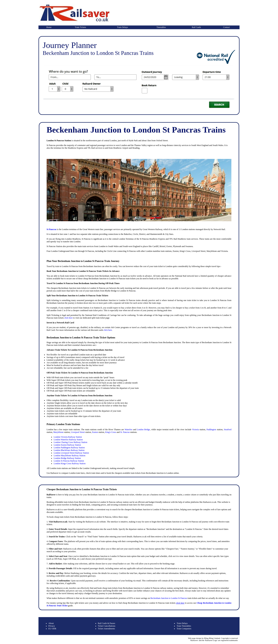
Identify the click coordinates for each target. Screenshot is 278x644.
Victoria (195, 430)
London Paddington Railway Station (69, 448)
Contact (226, 27)
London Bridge (143, 430)
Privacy (52, 626)
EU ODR (52, 629)
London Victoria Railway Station (68, 437)
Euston (95, 432)
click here (68, 318)
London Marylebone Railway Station (69, 456)
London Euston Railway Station (67, 445)
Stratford (228, 430)
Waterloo (129, 430)
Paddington (211, 430)
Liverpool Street (78, 432)
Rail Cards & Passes (107, 623)
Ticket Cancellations (107, 626)
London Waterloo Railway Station (68, 440)
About (51, 623)
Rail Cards (196, 27)
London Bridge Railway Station (67, 458)
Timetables (161, 27)
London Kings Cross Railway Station (70, 463)
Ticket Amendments (106, 629)
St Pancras (52, 229)
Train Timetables (184, 626)
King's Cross (111, 432)
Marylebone (59, 432)
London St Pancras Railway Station (69, 461)
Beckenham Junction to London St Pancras (169, 598)
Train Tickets (80, 27)
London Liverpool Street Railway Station (71, 453)
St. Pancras (125, 432)
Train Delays (123, 27)
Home (49, 27)
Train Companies (184, 629)
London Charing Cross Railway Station (70, 442)
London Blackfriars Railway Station (69, 450)
